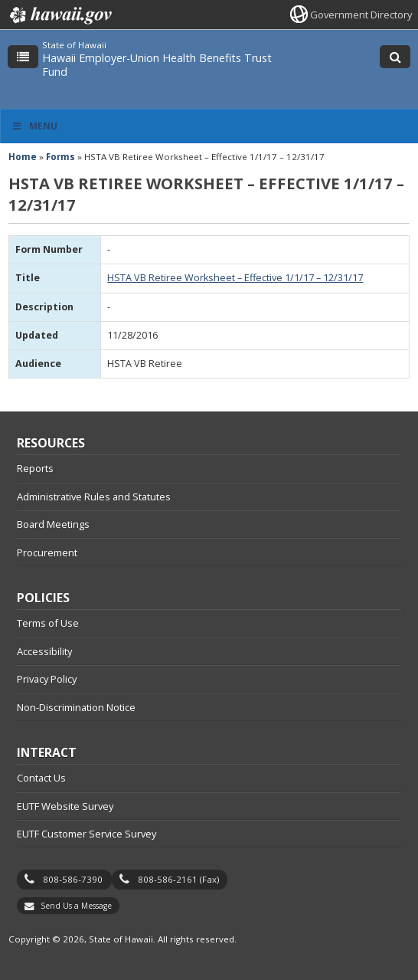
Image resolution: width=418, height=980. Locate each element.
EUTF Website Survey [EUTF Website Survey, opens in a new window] (65, 806)
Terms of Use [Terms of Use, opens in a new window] (48, 623)
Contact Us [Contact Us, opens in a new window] (41, 778)
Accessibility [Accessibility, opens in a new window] (44, 651)
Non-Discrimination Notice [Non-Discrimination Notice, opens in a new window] (76, 707)
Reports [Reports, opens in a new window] (35, 468)
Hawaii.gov (59, 15)
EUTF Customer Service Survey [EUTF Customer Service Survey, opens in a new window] (87, 834)
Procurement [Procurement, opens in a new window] (47, 552)
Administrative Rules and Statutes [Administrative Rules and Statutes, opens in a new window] (94, 497)
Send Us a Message (76, 906)
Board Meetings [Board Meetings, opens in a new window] (53, 524)
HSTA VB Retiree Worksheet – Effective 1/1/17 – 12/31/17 (235, 278)
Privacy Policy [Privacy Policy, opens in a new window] (47, 679)
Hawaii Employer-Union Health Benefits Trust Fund (157, 65)
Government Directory (361, 15)
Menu (34, 126)
